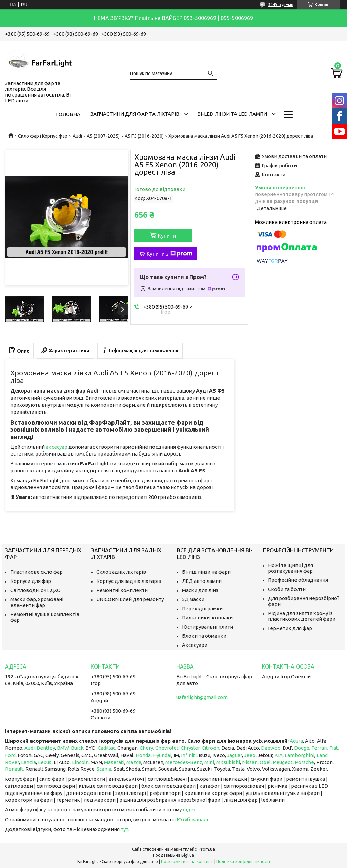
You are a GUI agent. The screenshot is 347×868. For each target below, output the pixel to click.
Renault (14, 769)
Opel (265, 762)
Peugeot (283, 762)
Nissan (250, 762)
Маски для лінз (200, 590)
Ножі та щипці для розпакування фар (291, 568)
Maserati (114, 762)
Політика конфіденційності (243, 861)
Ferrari (319, 748)
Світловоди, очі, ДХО (35, 590)
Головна (68, 114)
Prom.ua (207, 849)
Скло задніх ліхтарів (121, 572)
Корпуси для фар (31, 581)
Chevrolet (167, 748)
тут (125, 829)
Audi (77, 136)
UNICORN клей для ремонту (130, 599)
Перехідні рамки (202, 608)
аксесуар (57, 447)
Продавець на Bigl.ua (173, 855)
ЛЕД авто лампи (202, 581)
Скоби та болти (287, 589)
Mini (209, 762)
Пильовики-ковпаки (207, 618)
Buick (77, 748)
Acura (296, 741)
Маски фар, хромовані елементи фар (37, 602)
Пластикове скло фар (36, 572)
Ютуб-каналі (192, 819)
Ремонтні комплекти (122, 590)
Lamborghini (300, 755)
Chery (146, 748)
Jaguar (234, 755)
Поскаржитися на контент (187, 861)
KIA (279, 755)
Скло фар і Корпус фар (43, 136)
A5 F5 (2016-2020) (144, 136)
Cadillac (106, 748)
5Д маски (193, 599)
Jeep (250, 755)
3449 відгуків (281, 5)
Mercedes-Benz (184, 762)
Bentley (46, 748)
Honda (143, 755)
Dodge (302, 748)
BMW (63, 748)
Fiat (334, 748)
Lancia (28, 762)
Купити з (170, 254)
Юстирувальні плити (208, 627)
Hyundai (162, 755)
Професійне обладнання (298, 580)
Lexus (45, 762)
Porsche (304, 762)
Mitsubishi (228, 762)
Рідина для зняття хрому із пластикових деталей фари (302, 616)
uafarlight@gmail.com (202, 697)
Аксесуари (195, 645)
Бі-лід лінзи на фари (206, 572)
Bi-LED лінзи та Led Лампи (232, 114)
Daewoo (271, 748)
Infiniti (189, 755)
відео (190, 810)
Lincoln (80, 762)
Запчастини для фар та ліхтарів (135, 114)
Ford (10, 755)
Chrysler (190, 748)
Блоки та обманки (204, 636)
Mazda (134, 762)
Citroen (210, 748)
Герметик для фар (290, 628)
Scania (104, 769)
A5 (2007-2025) (103, 136)
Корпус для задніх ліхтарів (129, 581)
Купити (167, 236)
